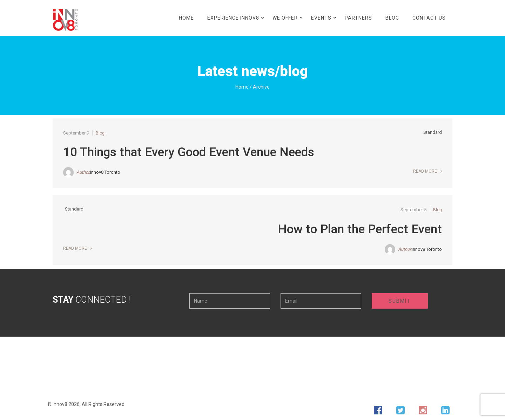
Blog (392, 18)
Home (186, 18)
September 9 (76, 133)
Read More (425, 171)
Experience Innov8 (233, 18)
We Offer (285, 18)
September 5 (413, 210)
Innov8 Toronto (105, 172)
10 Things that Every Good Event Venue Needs (189, 152)
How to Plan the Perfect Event (360, 229)
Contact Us (429, 18)
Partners (358, 18)
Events (321, 18)
